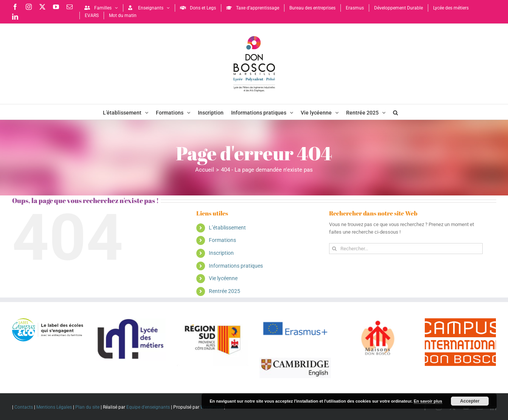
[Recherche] (335, 249)
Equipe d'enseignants (148, 407)
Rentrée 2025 (224, 291)
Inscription (221, 253)
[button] (395, 112)
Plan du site (87, 407)
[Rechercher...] (406, 249)
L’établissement (227, 228)
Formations (222, 240)
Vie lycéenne (223, 278)
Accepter (470, 401)
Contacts (24, 407)
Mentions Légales (54, 407)
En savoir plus (428, 401)
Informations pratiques (236, 266)
